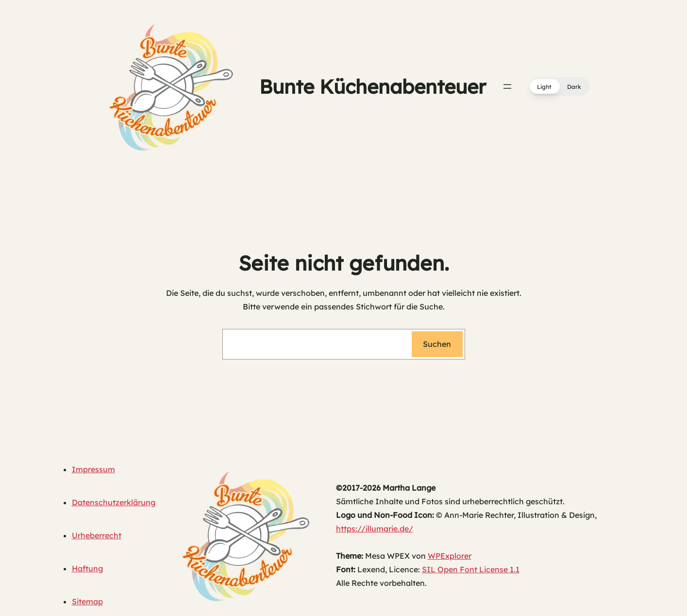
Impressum (93, 469)
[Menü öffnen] (507, 86)
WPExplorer (450, 556)
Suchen (437, 344)
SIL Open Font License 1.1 (471, 569)
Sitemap (87, 601)
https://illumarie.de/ (375, 529)
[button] (559, 86)
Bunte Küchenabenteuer (373, 86)
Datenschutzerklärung (114, 502)
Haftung (87, 568)
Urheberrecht (97, 535)
